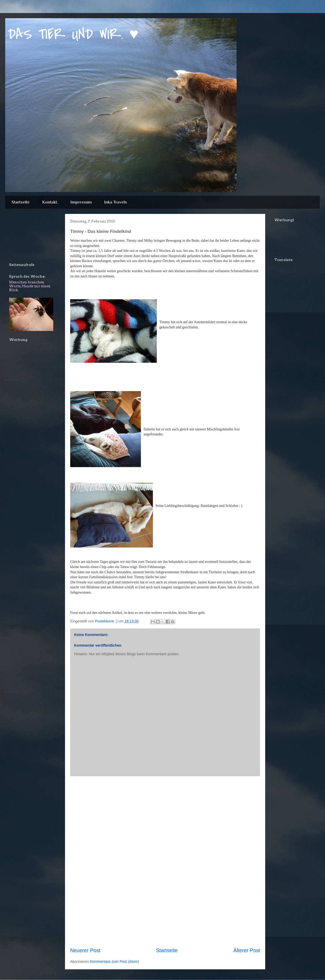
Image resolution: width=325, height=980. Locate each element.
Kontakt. (50, 202)
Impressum (81, 202)
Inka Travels (116, 202)
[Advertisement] (165, 862)
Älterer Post (247, 950)
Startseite (21, 202)
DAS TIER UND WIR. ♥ (73, 34)
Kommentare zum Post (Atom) (114, 962)
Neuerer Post (85, 950)
